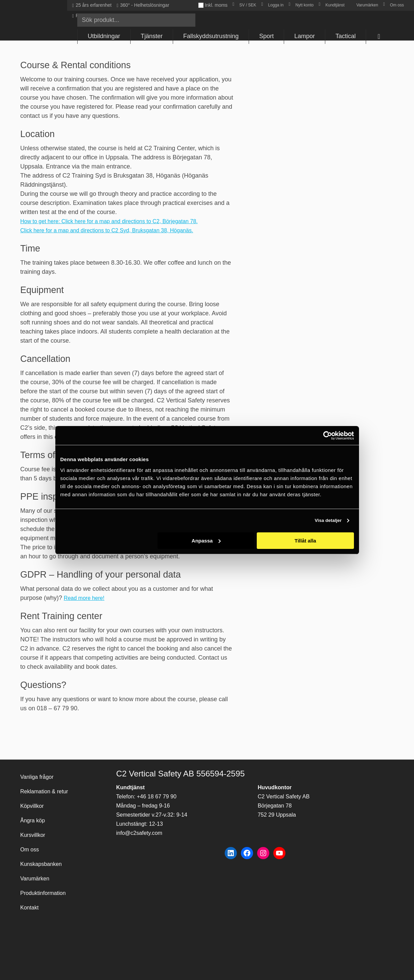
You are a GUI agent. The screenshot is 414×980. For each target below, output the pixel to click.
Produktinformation (46, 890)
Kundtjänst (335, 5)
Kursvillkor (34, 825)
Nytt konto (304, 5)
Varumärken (367, 5)
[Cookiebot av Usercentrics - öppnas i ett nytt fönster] (324, 435)
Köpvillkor (33, 792)
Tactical (346, 36)
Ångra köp (34, 809)
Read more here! (87, 598)
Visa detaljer (326, 521)
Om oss (397, 5)
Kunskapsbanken (44, 857)
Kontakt (31, 906)
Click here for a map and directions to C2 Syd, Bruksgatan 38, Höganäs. (117, 230)
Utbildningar (104, 36)
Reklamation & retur (47, 776)
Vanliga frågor (39, 760)
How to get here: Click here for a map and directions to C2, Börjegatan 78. (120, 221)
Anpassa (206, 541)
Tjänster (152, 36)
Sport (266, 36)
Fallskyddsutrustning (211, 36)
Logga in (276, 5)
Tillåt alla (305, 541)
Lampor (305, 36)
